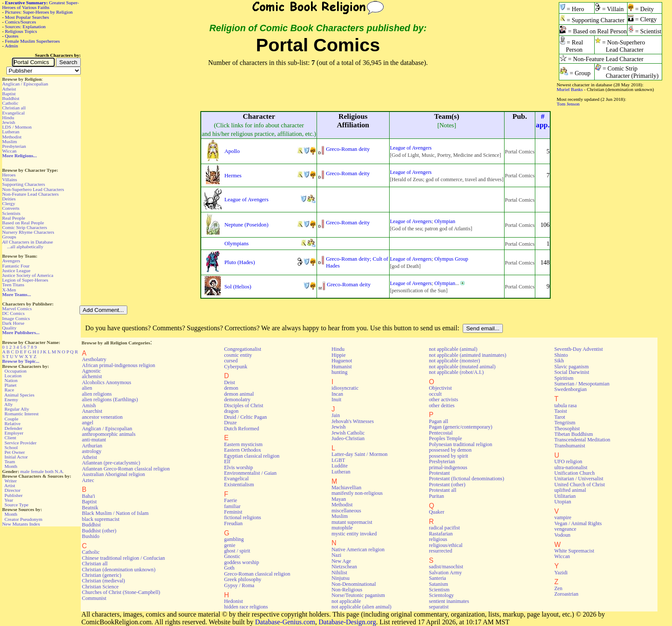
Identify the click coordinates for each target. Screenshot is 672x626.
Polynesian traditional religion (461, 444)
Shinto (561, 355)
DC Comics (13, 313)
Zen (558, 588)
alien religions (97, 394)
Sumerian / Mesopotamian (582, 384)
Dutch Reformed (241, 429)
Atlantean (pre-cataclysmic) (111, 463)
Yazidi (561, 573)
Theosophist (567, 429)
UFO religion (568, 461)
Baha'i (89, 496)
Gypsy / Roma (239, 585)
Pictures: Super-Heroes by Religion (39, 12)
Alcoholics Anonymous (107, 382)
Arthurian (92, 446)
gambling (234, 539)
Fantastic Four (16, 266)
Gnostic (232, 556)
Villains (10, 179)
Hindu (8, 118)
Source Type (17, 505)
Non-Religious (347, 590)
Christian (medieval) (104, 581)
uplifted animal (570, 490)
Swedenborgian (570, 389)
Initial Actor (16, 457)
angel (88, 423)
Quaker (437, 512)
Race (9, 390)
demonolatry (237, 400)
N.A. (59, 471)
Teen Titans (13, 285)
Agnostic (91, 371)
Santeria (437, 578)
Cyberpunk (235, 367)
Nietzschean (344, 567)
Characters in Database (28, 242)
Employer (14, 433)
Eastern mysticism (243, 444)
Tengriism (565, 423)
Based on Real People (23, 223)
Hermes (233, 175)
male (25, 471)
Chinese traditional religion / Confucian (123, 558)
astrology (92, 451)
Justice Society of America (28, 275)
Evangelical (13, 113)
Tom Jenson (568, 104)
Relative (13, 423)
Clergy (9, 203)
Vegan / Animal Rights (578, 523)
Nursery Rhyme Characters (28, 232)
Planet (11, 385)
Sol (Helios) (238, 287)
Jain (336, 415)
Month (11, 466)
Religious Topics (21, 31)
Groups (9, 237)
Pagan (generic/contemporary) (461, 427)
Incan (337, 394)
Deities (9, 199)
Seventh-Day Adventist (578, 349)
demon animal (239, 394)
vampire (563, 517)
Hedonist (233, 601)
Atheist (9, 89)
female (37, 471)
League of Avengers (411, 148)
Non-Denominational (354, 584)
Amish (89, 406)
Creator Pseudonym (24, 519)
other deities (442, 406)
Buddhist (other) (99, 531)
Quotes (12, 36)
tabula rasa (565, 406)
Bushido (91, 536)
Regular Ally (17, 409)
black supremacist (101, 519)
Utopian (562, 502)
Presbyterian (14, 146)
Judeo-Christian (348, 438)
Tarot (560, 417)
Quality (9, 328)
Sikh (559, 361)
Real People (14, 218)
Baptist (9, 94)
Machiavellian (346, 488)
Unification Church (574, 473)
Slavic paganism (571, 367)
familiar (232, 506)
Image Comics (16, 318)
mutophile (342, 528)
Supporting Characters (23, 184)
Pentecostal (441, 433)
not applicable (346, 601)
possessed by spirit (449, 456)
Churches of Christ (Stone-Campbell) (121, 592)
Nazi (336, 555)
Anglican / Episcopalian (25, 84)
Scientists (11, 213)
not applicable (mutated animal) (462, 367)
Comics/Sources (21, 22)
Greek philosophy (242, 579)
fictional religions (242, 517)
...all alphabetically (25, 247)
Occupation (16, 371)
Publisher (14, 495)
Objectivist (440, 388)
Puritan (436, 496)
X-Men (9, 290)
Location (13, 376)
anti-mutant (94, 440)
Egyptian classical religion (252, 456)
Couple (12, 419)
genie (230, 545)
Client (10, 438)
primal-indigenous (448, 467)
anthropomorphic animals (109, 434)
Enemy (12, 400)
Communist (94, 598)
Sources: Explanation (25, 26)
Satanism (439, 584)
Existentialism (239, 485)
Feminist (233, 512)
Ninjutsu (340, 578)
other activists (443, 400)
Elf (227, 461)
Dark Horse (13, 323)
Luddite (340, 466)
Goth (229, 568)
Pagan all (439, 421)
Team (10, 461)
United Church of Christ (580, 485)
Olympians (236, 243)
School (11, 447)
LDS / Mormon (17, 127)
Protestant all (443, 490)
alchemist (92, 376)
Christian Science (100, 587)
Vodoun (562, 535)
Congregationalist (242, 349)
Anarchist (92, 411)
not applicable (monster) (455, 361)
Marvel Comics (17, 309)
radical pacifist (444, 528)
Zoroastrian (566, 594)
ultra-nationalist (571, 467)
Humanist (342, 367)
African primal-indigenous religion (119, 365)
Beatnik (90, 508)
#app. (543, 121)
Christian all (14, 108)
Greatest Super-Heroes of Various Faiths (40, 5)
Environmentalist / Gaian (250, 473)
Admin (11, 46)
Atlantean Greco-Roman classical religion (126, 469)
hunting (339, 372)
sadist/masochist (446, 567)
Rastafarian (441, 534)
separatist (439, 607)
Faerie (230, 500)
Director (13, 490)
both (49, 471)
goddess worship (241, 562)
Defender (14, 428)
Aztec (88, 480)
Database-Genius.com (285, 622)
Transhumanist (569, 446)
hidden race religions (246, 607)
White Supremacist (574, 551)
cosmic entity (238, 355)
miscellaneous (346, 511)
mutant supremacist (352, 522)
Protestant (439, 473)
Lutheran (11, 132)
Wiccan (9, 151)
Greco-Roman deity (348, 149)
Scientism (439, 590)
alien (87, 388)
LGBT (338, 460)
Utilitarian (565, 496)
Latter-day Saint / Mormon (359, 454)
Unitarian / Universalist (579, 479)
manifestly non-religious (357, 493)
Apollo (232, 151)
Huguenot (342, 361)
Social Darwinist (572, 372)
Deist (229, 382)
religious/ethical (446, 545)
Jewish (9, 122)
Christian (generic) (102, 575)
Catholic (10, 103)
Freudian (233, 523)
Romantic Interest (22, 414)
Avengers (11, 261)
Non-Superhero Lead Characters (33, 189)
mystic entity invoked (354, 534)
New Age (341, 561)
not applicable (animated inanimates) (468, 355)
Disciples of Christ (244, 406)
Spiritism (564, 378)
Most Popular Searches (27, 17)
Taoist (560, 411)
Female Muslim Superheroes (33, 41)
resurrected (440, 551)
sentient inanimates (449, 601)
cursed (231, 361)
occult (435, 394)
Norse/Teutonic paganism (358, 595)
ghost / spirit (237, 551)
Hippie (339, 355)
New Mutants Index (21, 524)
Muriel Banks (570, 89)
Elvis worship (238, 467)
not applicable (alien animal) (361, 607)
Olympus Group (451, 259)
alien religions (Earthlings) (110, 400)
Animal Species (19, 395)
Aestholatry (94, 359)
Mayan (339, 499)
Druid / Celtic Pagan (245, 417)
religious (438, 539)
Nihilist (339, 573)
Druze (230, 423)
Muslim (10, 141)
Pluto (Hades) (240, 262)
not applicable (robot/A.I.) (456, 372)
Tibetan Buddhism (573, 434)
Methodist (12, 137)
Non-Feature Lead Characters (30, 194)
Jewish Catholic (348, 433)
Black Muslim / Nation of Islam (115, 513)
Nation (11, 380)
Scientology (441, 595)
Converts (11, 208)
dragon (231, 411)
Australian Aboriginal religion (113, 474)
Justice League (16, 270)
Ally (9, 404)
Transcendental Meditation (582, 440)
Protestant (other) (447, 485)
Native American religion (358, 550)
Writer (10, 481)
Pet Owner (15, 452)
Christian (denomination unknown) (119, 570)
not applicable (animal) (453, 349)
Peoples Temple (445, 438)
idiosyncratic (345, 388)
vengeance (565, 529)
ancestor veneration (102, 417)
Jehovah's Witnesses (353, 421)
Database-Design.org (347, 622)
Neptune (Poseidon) (246, 225)
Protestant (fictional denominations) (467, 479)
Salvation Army (445, 573)
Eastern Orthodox (242, 450)
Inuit (336, 400)
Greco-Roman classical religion (257, 574)
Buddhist (11, 98)
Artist (10, 485)
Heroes (9, 175)
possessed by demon (450, 450)
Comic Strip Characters (25, 227)
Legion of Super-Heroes (25, 280)
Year (9, 500)
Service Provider (21, 443)
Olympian (445, 221)
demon (231, 388)
